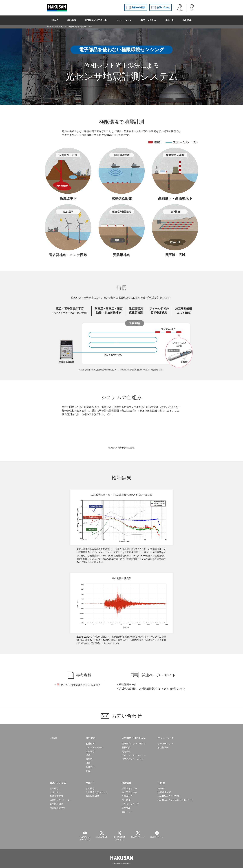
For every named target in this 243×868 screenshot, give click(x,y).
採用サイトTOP (129, 788)
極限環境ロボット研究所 (134, 744)
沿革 (88, 755)
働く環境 (126, 800)
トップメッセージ (95, 747)
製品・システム (148, 20)
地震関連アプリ (57, 808)
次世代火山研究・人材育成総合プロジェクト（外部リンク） (153, 689)
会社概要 (90, 744)
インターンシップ (130, 804)
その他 (161, 783)
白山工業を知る (129, 792)
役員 (88, 763)
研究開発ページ (128, 685)
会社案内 (71, 20)
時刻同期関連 (56, 804)
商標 (88, 771)
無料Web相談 (138, 7)
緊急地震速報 (56, 796)
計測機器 (54, 788)
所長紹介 (126, 747)
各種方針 (90, 767)
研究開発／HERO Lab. (96, 20)
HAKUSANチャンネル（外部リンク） (176, 800)
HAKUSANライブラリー (170, 796)
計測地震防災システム (97, 792)
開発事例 (126, 751)
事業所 (89, 759)
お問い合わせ (163, 7)
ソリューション (124, 20)
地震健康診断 (164, 792)
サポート (169, 20)
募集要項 (126, 808)
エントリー (127, 812)
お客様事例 (163, 747)
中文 (192, 8)
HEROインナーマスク (133, 759)
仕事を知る (127, 796)
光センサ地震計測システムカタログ (81, 685)
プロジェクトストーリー (134, 755)
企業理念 (90, 751)
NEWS (161, 788)
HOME (55, 20)
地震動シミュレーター (61, 800)
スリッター (55, 792)
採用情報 (187, 20)
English (180, 8)
